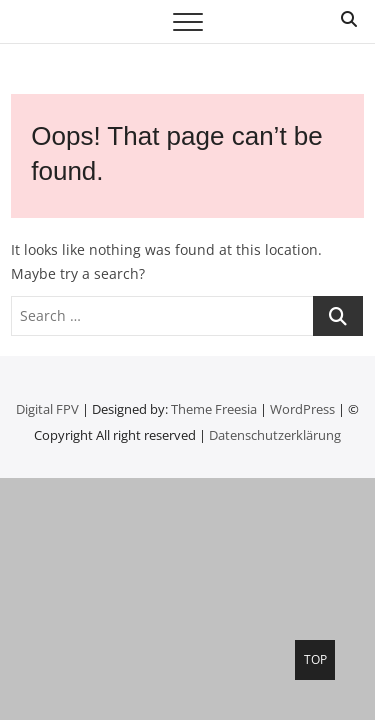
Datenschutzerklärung (275, 435)
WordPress (302, 409)
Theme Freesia (214, 409)
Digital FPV (47, 409)
